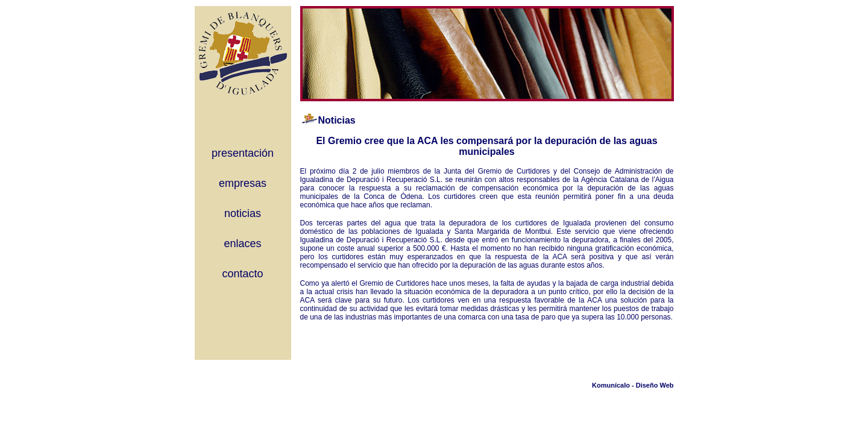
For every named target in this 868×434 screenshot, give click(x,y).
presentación (243, 153)
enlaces (242, 244)
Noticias (337, 120)
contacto (242, 274)
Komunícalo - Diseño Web (633, 385)
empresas (243, 183)
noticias (243, 213)
